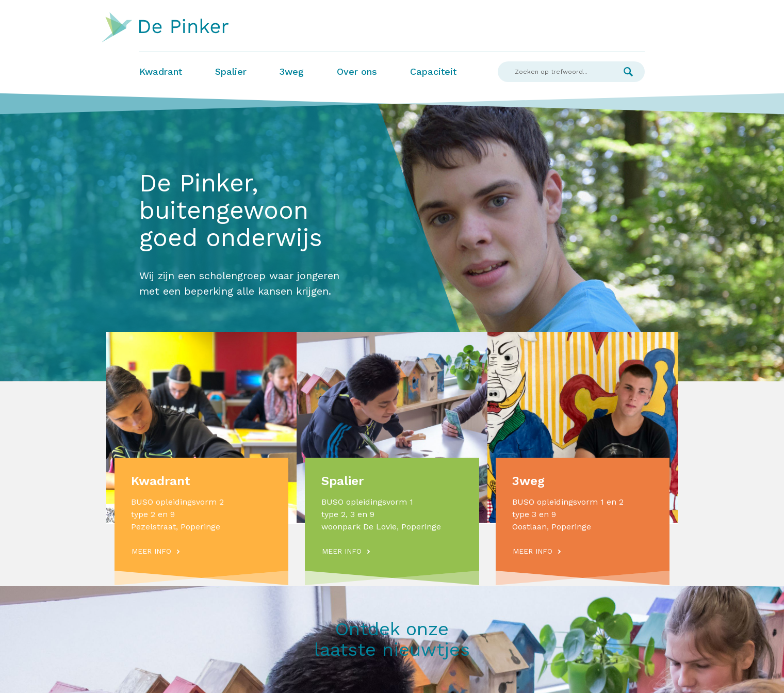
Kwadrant (161, 71)
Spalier (231, 71)
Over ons (357, 71)
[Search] (555, 72)
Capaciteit (433, 71)
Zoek (628, 72)
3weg (292, 71)
